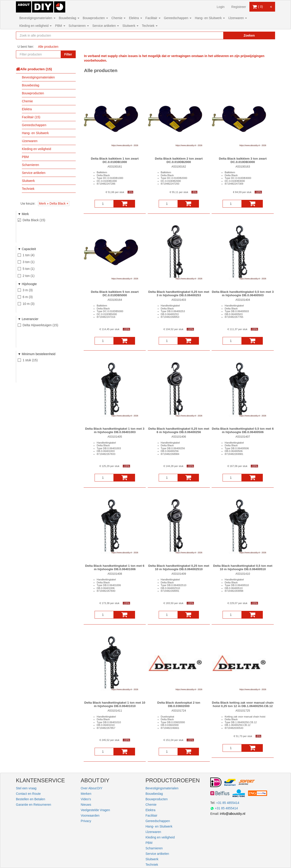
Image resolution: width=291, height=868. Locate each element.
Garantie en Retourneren (34, 805)
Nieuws (86, 805)
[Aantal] (104, 204)
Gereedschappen (178, 18)
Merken (86, 794)
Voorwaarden (90, 815)
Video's (86, 799)
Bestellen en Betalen (30, 799)
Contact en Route (28, 794)
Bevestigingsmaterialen (37, 18)
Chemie (118, 18)
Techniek (150, 26)
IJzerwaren (238, 18)
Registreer (239, 7)
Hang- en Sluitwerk (210, 18)
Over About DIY (92, 788)
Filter (68, 54)
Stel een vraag (26, 788)
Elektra (135, 18)
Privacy (86, 821)
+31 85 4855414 (228, 803)
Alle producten (48, 47)
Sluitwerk (130, 26)
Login (221, 7)
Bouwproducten (95, 18)
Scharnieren (79, 26)
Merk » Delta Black (52, 203)
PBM (60, 26)
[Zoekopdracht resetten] (210, 35)
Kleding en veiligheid (35, 26)
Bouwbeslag (69, 18)
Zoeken (249, 35)
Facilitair (153, 18)
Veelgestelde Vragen (95, 810)
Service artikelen (106, 26)
